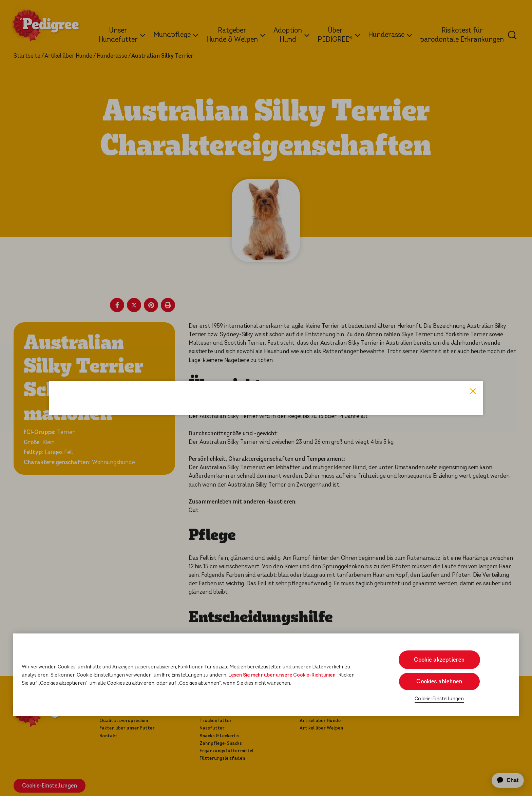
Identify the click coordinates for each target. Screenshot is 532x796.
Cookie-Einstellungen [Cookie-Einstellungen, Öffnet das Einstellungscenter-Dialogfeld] (439, 699)
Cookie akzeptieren (439, 660)
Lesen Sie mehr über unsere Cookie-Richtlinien (282, 675)
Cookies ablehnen (439, 681)
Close (473, 286)
